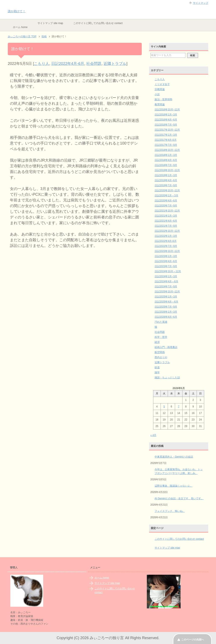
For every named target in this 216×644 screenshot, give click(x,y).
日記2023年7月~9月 (166, 266)
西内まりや (161, 357)
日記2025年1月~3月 (166, 297)
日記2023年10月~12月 (167, 251)
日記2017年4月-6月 (166, 140)
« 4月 (153, 435)
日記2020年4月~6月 (166, 201)
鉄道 (157, 367)
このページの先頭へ (193, 640)
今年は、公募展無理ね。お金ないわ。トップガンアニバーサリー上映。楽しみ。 (179, 471)
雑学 (157, 372)
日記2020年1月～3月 (166, 195)
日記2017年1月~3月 (166, 135)
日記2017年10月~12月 (167, 130)
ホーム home (20, 27)
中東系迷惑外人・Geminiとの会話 (174, 457)
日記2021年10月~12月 (167, 211)
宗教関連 (160, 89)
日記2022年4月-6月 (68, 64)
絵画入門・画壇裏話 (166, 347)
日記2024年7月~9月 (166, 287)
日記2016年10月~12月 (167, 110)
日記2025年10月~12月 (167, 292)
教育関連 (160, 104)
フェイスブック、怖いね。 (170, 511)
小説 (157, 94)
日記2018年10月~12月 (167, 150)
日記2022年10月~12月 (167, 231)
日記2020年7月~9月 (166, 206)
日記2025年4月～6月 (166, 302)
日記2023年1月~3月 (166, 256)
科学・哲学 (161, 337)
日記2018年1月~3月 (166, 155)
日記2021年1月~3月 (166, 216)
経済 (157, 342)
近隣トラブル (115, 64)
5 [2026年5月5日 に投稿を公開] (164, 407)
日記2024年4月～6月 (166, 281)
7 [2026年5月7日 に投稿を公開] (179, 407)
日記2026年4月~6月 (166, 317)
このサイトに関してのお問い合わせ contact (98, 23)
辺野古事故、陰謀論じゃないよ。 (174, 486)
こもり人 (42, 64)
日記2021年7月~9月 (166, 226)
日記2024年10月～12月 (168, 271)
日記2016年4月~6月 (166, 120)
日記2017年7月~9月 (166, 145)
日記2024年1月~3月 (166, 276)
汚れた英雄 (161, 322)
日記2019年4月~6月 (166, 180)
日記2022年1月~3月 (166, 236)
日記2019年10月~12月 (167, 170)
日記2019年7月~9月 (166, 185)
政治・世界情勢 (163, 99)
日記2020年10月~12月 (167, 190)
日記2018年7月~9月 (166, 165)
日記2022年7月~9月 (166, 246)
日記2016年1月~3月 (166, 115)
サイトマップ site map (50, 23)
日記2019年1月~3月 (166, 175)
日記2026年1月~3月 (166, 312)
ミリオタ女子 (162, 84)
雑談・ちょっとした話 (167, 378)
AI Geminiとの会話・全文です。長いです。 (179, 498)
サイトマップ (201, 3)
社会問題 (94, 64)
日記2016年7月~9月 (166, 125)
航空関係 (160, 352)
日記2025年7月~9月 (166, 307)
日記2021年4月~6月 (166, 221)
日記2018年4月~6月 (166, 160)
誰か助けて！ (17, 11)
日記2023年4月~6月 (166, 261)
